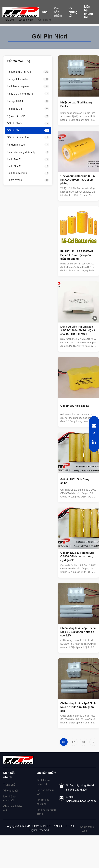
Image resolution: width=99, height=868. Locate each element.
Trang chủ (9, 785)
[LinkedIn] (94, 442)
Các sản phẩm (58, 12)
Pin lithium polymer (43, 802)
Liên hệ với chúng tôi (10, 799)
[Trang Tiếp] (93, 742)
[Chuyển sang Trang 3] (83, 742)
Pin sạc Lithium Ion (45, 792)
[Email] (94, 426)
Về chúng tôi (73, 12)
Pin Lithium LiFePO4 (43, 782)
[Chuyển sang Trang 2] (74, 742)
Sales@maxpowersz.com (81, 801)
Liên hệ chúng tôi (88, 12)
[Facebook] (94, 434)
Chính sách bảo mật (12, 808)
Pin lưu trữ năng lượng (46, 812)
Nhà (45, 12)
